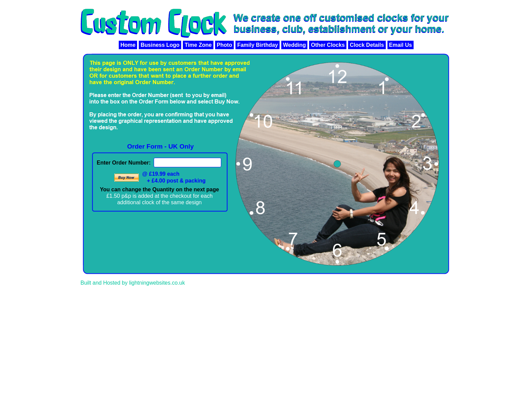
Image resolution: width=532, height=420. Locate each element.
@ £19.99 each (161, 174)
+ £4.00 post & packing (176, 181)
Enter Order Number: (124, 163)
